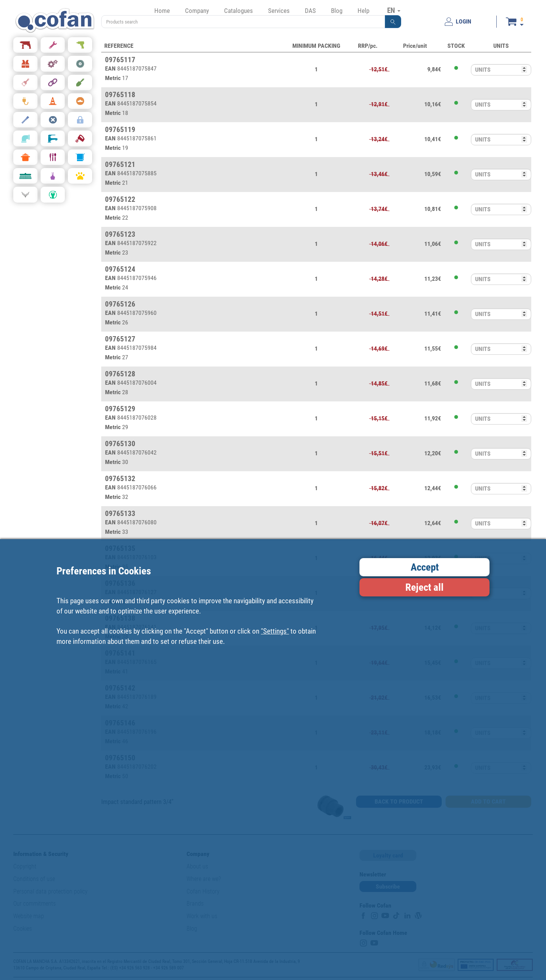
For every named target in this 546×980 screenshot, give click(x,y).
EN (394, 10)
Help (363, 11)
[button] (393, 22)
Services (279, 11)
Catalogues (238, 11)
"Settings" (275, 631)
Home (162, 11)
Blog (337, 11)
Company (197, 11)
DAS (310, 11)
